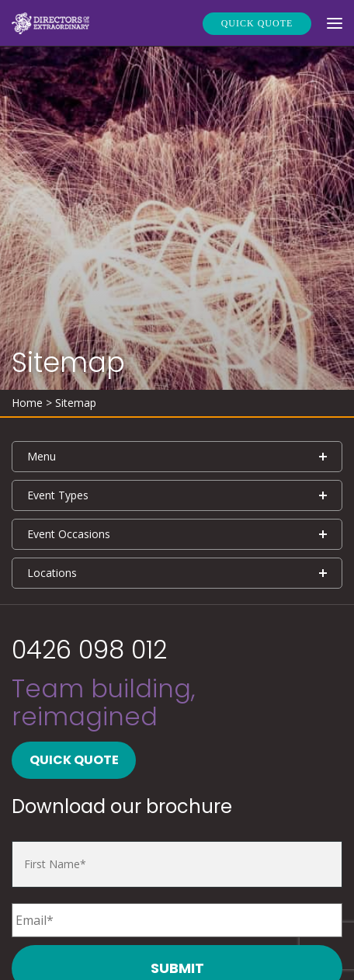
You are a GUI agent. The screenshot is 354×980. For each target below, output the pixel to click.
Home (27, 403)
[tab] (177, 457)
